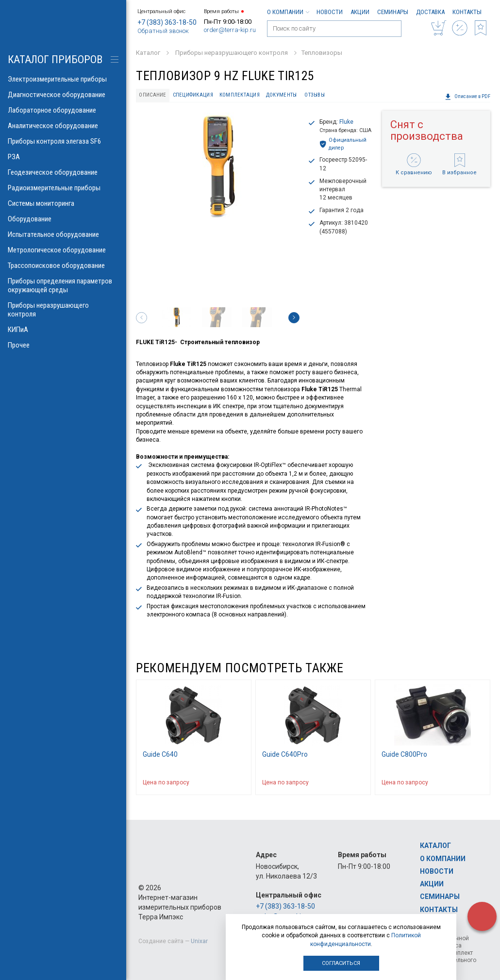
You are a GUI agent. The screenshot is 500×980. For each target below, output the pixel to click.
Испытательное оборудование (63, 234)
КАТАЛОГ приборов (55, 59)
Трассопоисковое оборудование (63, 266)
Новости (330, 12)
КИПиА (63, 330)
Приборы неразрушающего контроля (63, 310)
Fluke (346, 122)
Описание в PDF (467, 97)
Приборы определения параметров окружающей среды (63, 285)
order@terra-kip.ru (230, 30)
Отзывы (315, 95)
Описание (152, 95)
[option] (218, 166)
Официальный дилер (343, 144)
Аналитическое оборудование (63, 126)
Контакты (467, 12)
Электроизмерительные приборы (63, 79)
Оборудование (63, 219)
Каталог (435, 846)
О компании (288, 12)
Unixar (199, 941)
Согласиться (341, 963)
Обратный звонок (163, 31)
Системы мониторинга (63, 203)
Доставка (430, 12)
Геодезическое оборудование (63, 172)
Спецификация (193, 95)
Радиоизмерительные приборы (63, 188)
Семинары (393, 12)
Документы (281, 95)
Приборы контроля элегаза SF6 (63, 141)
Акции (360, 12)
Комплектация (240, 95)
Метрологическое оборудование (63, 250)
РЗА (63, 157)
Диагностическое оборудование (63, 95)
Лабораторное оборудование (63, 110)
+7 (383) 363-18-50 (167, 22)
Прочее (63, 345)
